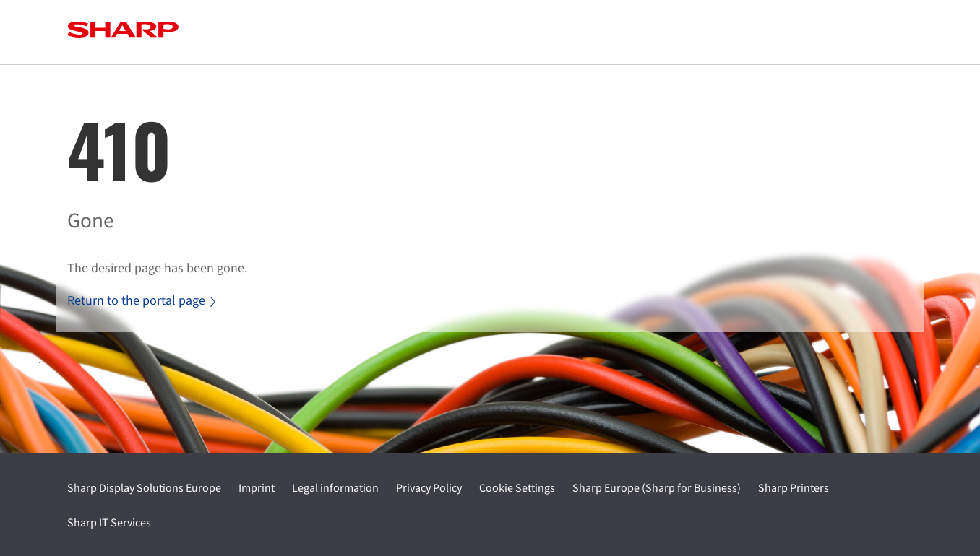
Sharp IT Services (109, 523)
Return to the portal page (141, 301)
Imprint (257, 488)
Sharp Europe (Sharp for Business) (657, 488)
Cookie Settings (517, 488)
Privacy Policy (429, 488)
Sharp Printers (794, 488)
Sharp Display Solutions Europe (144, 488)
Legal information (335, 488)
